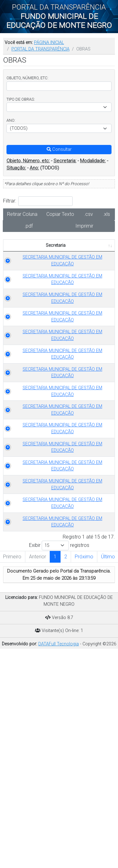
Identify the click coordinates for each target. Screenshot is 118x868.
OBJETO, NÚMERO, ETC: (27, 78)
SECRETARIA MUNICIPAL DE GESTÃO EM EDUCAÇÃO (33, 274)
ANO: (11, 120)
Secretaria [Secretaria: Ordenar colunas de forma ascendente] (26, 252)
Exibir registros (59, 753)
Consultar (59, 149)
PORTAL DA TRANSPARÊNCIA (40, 49)
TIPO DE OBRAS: (21, 99)
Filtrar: (38, 201)
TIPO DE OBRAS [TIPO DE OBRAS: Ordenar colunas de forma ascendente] (71, 249)
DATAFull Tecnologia (59, 851)
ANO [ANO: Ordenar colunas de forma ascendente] (101, 252)
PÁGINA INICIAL (49, 43)
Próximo (84, 764)
